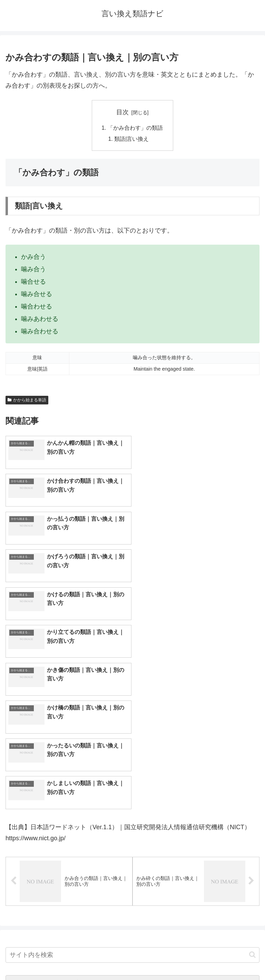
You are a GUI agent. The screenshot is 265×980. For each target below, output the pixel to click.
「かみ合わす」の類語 (135, 128)
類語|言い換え (132, 139)
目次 (122, 112)
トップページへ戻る (68, 958)
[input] (132, 766)
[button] (252, 766)
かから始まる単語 (27, 400)
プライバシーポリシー (197, 958)
